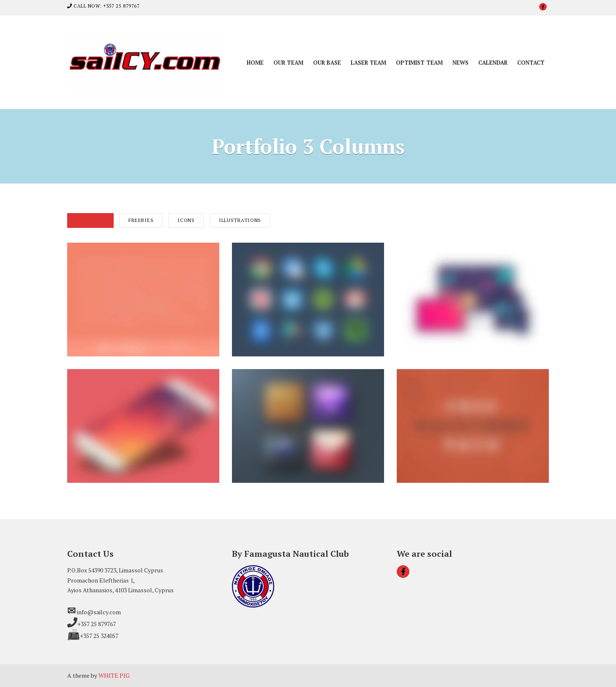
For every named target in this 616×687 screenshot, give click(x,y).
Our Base (327, 63)
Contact (531, 63)
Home (255, 63)
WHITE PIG (114, 675)
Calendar (493, 63)
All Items (90, 220)
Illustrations (240, 220)
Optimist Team (419, 63)
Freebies (141, 220)
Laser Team (368, 63)
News (461, 63)
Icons (186, 220)
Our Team (288, 63)
